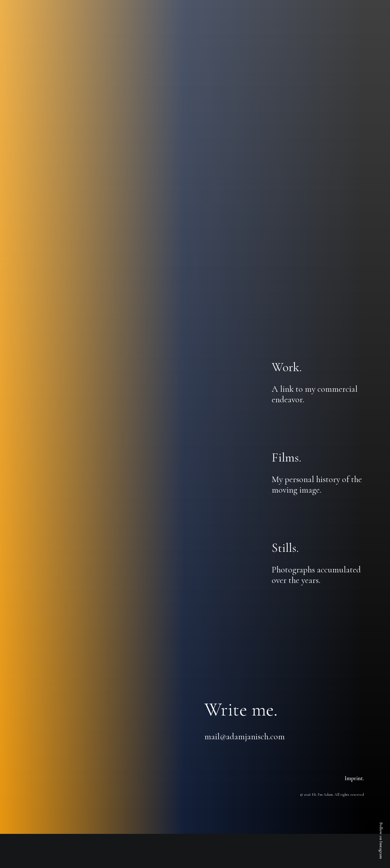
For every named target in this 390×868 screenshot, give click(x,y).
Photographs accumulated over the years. (316, 575)
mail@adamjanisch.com (245, 737)
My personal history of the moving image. (317, 485)
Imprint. (354, 778)
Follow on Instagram (381, 841)
